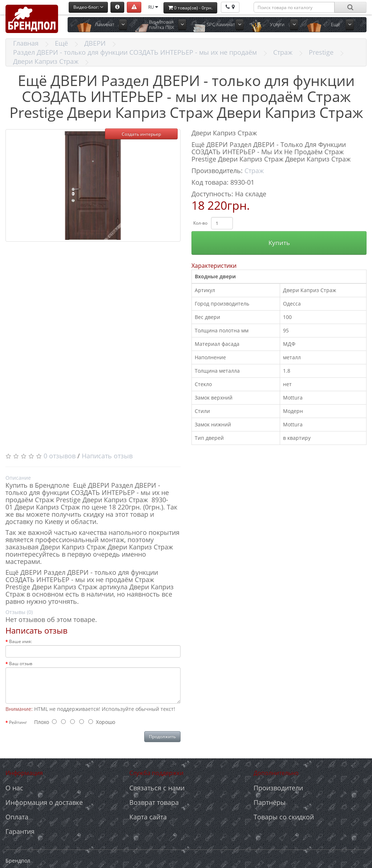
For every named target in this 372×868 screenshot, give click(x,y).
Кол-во (200, 223)
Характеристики (214, 266)
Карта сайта (148, 817)
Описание (18, 478)
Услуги (277, 24)
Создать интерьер (141, 134)
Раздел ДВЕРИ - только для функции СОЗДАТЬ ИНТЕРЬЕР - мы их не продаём (135, 52)
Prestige (321, 52)
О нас (14, 788)
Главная (26, 43)
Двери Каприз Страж (46, 61)
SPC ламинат (221, 24)
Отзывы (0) (19, 612)
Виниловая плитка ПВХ (161, 24)
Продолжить (162, 736)
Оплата (17, 817)
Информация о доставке (44, 802)
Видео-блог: (88, 7)
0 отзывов (60, 456)
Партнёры (270, 802)
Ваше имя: (21, 641)
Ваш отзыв (21, 664)
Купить (279, 243)
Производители (278, 788)
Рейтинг (18, 722)
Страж (283, 52)
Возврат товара (154, 802)
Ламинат (105, 24)
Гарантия (20, 831)
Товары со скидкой (284, 817)
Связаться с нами (157, 788)
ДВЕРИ (95, 43)
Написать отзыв (107, 456)
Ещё (335, 24)
